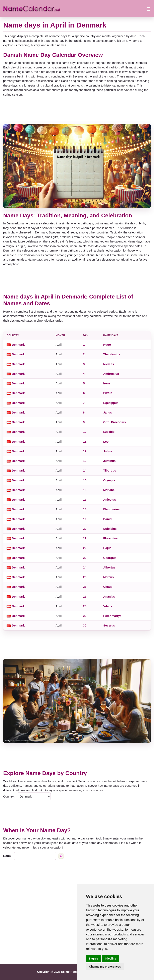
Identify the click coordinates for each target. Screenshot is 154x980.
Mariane (109, 490)
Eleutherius (111, 509)
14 (85, 470)
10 (85, 432)
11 (85, 442)
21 (85, 538)
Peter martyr (112, 616)
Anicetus (110, 500)
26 (85, 587)
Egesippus (111, 403)
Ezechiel (109, 432)
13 (85, 461)
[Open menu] (149, 8)
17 (85, 500)
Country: (9, 796)
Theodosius (112, 354)
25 (85, 577)
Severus (109, 625)
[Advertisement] (77, 110)
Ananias (109, 596)
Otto (106, 422)
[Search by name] (61, 856)
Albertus (109, 567)
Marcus (109, 577)
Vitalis (108, 606)
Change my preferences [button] (105, 967)
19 (85, 519)
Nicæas (109, 364)
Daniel (108, 519)
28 (85, 606)
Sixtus (108, 393)
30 (85, 625)
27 (85, 596)
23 (85, 558)
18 (85, 509)
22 (85, 548)
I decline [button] (110, 959)
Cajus (107, 548)
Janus (108, 412)
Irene (107, 383)
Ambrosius (111, 374)
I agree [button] (94, 959)
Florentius (111, 538)
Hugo (107, 345)
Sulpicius (110, 529)
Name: (8, 856)
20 (85, 529)
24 (85, 567)
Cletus (108, 587)
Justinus (109, 461)
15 (85, 480)
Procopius (118, 422)
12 (85, 451)
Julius (108, 451)
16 (85, 490)
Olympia (109, 480)
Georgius (110, 558)
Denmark (18, 345)
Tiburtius (110, 470)
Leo (106, 442)
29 (85, 616)
